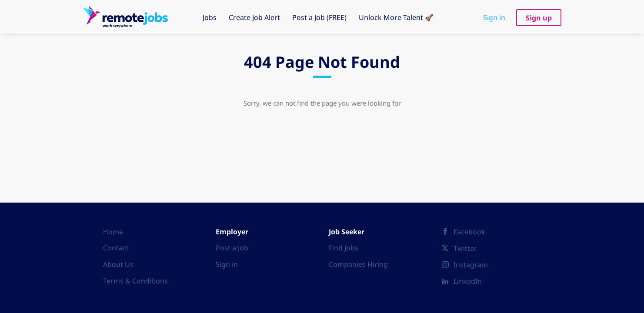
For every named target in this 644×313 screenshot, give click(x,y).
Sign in (494, 17)
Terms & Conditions (135, 281)
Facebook (469, 232)
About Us (118, 264)
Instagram (471, 265)
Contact (116, 248)
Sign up (539, 18)
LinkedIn (468, 281)
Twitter (465, 248)
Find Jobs (344, 248)
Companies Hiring (358, 264)
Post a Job (232, 248)
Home (113, 232)
